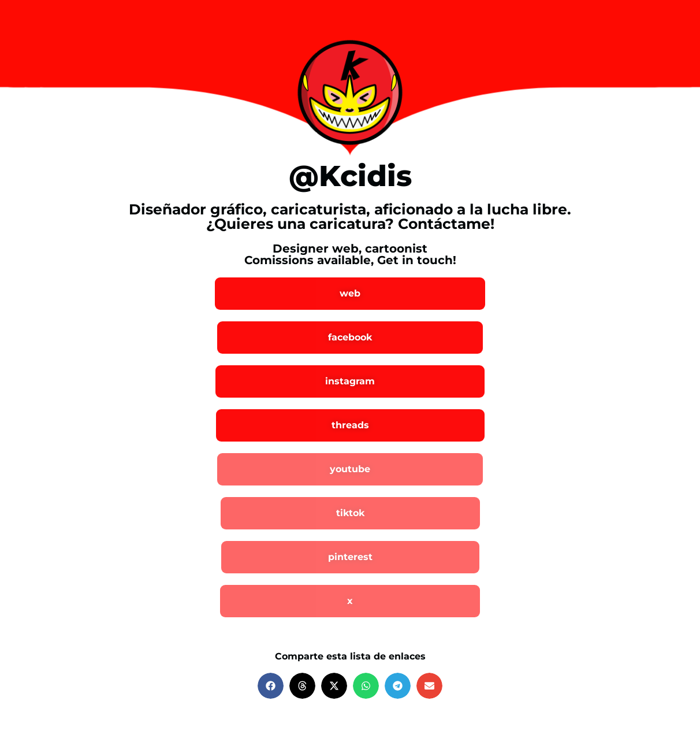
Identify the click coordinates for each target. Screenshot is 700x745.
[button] (271, 686)
